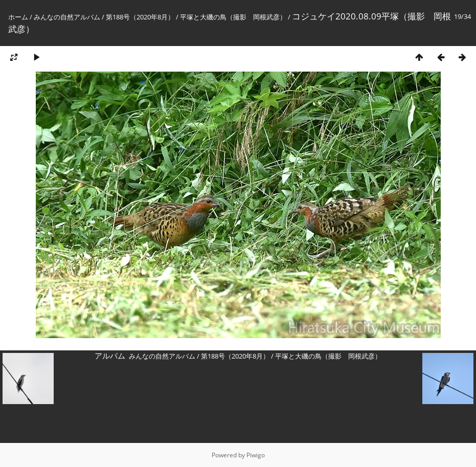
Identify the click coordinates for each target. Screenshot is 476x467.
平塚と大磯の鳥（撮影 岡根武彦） (233, 17)
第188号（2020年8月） (140, 17)
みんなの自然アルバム (67, 17)
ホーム (18, 17)
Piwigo (256, 455)
